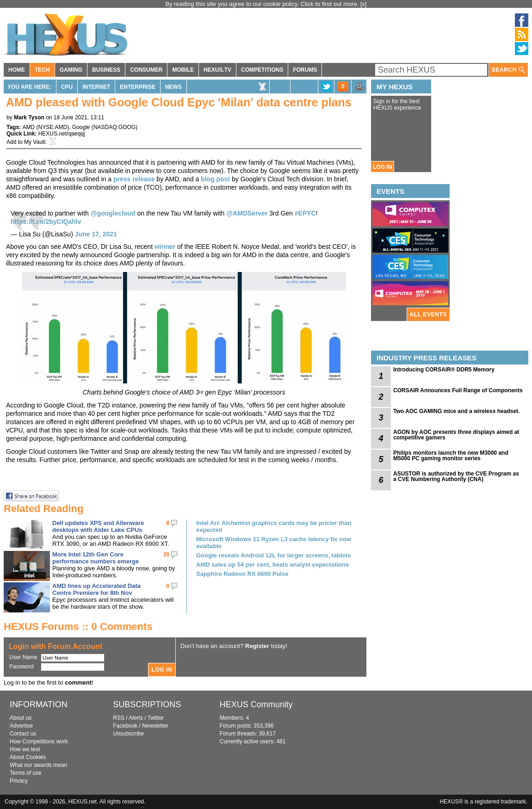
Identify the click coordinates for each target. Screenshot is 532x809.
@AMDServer (247, 213)
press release (134, 179)
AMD (28, 127)
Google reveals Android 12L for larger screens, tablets (274, 555)
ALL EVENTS (428, 315)
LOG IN (382, 167)
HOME (17, 70)
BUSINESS (106, 70)
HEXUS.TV (217, 70)
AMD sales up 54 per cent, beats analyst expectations (272, 565)
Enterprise (138, 87)
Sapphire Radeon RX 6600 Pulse (242, 574)
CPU (67, 87)
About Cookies (28, 757)
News (173, 87)
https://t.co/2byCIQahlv (46, 222)
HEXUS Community (256, 704)
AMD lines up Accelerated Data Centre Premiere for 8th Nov (96, 589)
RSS (119, 718)
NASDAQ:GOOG (114, 127)
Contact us (23, 734)
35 (166, 555)
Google (81, 127)
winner (165, 247)
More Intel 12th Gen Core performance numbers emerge (96, 558)
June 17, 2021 (96, 234)
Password (22, 667)
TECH (42, 70)
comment (78, 682)
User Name (23, 657)
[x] (364, 4)
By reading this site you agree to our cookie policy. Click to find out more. (263, 4)
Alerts (136, 718)
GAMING (71, 70)
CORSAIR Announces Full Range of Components (458, 390)
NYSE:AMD (53, 127)
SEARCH (508, 70)
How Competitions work (39, 741)
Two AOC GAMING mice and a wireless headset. (456, 411)
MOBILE (183, 70)
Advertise (21, 726)
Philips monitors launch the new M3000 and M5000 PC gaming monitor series (451, 456)
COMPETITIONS (262, 70)
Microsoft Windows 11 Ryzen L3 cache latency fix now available (274, 543)
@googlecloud (113, 213)
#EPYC (305, 213)
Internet (96, 87)
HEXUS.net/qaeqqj (62, 134)
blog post (215, 179)
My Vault (35, 142)
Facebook (125, 726)
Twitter (156, 718)
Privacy (19, 781)
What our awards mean (38, 765)
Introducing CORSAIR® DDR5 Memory (444, 370)
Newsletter (155, 726)
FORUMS (305, 70)
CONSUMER (146, 70)
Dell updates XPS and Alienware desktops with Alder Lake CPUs (98, 526)
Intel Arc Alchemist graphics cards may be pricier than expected (274, 526)
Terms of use (26, 773)
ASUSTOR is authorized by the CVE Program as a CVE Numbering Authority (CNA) (456, 476)
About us (21, 718)
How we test (25, 749)
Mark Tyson (29, 117)
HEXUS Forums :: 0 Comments (78, 627)
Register (257, 646)
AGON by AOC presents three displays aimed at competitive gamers (456, 435)
